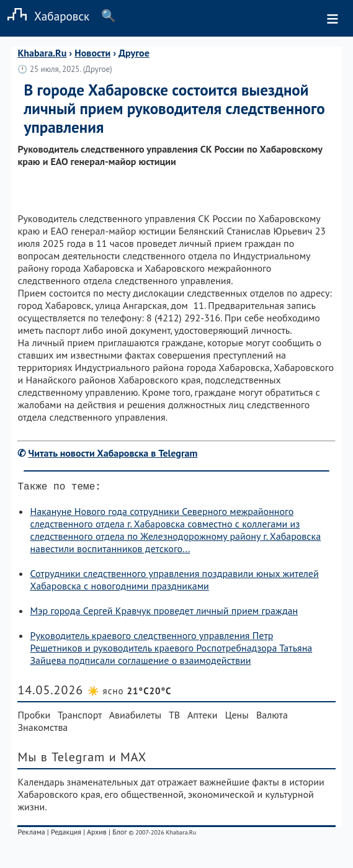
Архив (97, 834)
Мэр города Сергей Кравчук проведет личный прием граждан (164, 613)
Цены (237, 717)
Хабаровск (45, 16)
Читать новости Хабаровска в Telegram (113, 453)
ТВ (174, 717)
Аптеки (203, 717)
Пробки (34, 717)
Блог (119, 834)
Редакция (66, 834)
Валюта (272, 717)
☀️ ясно (130, 693)
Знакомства (42, 730)
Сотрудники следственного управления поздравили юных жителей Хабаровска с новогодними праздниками (174, 582)
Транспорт (80, 717)
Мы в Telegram (61, 759)
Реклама (31, 834)
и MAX (128, 759)
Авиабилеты (135, 717)
